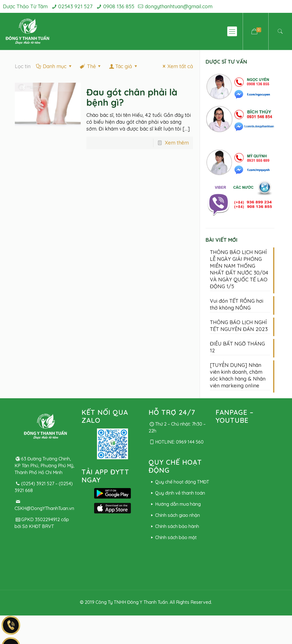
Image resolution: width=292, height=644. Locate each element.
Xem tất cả (177, 66)
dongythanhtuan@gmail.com (179, 6)
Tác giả (124, 66)
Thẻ (91, 66)
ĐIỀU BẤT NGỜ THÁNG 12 (237, 347)
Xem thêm (177, 143)
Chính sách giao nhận (174, 515)
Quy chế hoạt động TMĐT (179, 482)
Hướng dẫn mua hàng (175, 504)
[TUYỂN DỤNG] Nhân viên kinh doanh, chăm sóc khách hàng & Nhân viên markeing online (238, 375)
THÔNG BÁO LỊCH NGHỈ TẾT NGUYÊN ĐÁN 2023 (239, 326)
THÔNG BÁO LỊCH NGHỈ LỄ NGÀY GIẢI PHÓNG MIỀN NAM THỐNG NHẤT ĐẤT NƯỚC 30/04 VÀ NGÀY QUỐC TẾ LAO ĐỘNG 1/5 (239, 269)
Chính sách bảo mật (173, 537)
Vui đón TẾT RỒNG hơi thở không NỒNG (237, 304)
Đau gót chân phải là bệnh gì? (132, 97)
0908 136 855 (119, 6)
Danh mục (54, 66)
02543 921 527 (75, 6)
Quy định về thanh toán (177, 493)
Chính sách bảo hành (174, 526)
